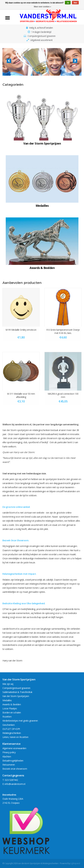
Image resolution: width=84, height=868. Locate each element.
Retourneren (9, 765)
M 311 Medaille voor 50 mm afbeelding (21, 395)
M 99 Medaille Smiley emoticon (21, 330)
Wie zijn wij (8, 684)
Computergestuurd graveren (16, 688)
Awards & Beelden (12, 704)
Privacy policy (9, 752)
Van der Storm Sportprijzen (16, 696)
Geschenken (8, 725)
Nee (75, 3)
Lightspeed (75, 863)
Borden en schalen (12, 713)
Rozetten (7, 717)
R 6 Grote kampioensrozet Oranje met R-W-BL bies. (63, 331)
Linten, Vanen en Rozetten (15, 737)
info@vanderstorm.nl (15, 784)
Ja (68, 3)
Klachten (7, 757)
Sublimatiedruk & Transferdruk (17, 692)
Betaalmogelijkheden (13, 761)
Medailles (7, 700)
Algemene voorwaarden (14, 748)
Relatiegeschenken (12, 733)
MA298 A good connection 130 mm (63, 395)
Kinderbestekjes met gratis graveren (20, 721)
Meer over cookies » (42, 7)
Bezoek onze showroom (15, 769)
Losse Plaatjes (10, 708)
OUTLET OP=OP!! (11, 729)
